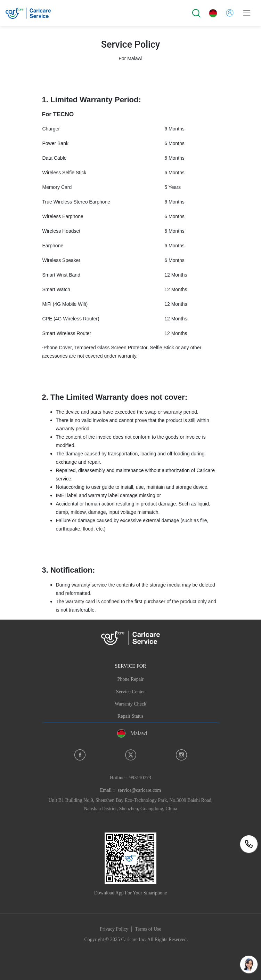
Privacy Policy (114, 929)
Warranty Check (130, 704)
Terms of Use (148, 929)
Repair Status (130, 716)
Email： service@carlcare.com (130, 790)
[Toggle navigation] (247, 13)
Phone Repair (131, 679)
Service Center (130, 692)
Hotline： (130, 778)
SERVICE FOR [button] (130, 666)
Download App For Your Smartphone (131, 893)
